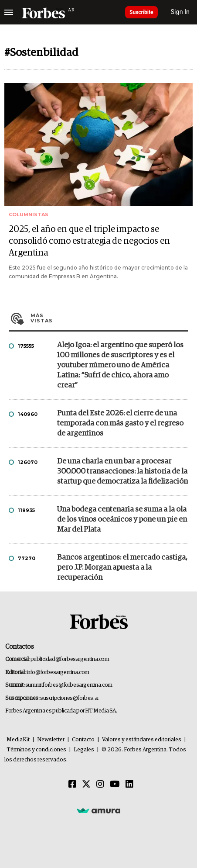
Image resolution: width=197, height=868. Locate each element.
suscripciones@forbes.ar (70, 698)
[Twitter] (86, 785)
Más (109, 318)
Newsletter (51, 740)
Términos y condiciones (36, 750)
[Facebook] (72, 785)
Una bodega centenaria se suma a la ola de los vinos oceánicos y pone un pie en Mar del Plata (122, 520)
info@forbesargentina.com (58, 673)
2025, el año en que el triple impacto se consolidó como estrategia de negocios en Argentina (89, 241)
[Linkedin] (129, 785)
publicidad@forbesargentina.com (70, 659)
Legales (84, 750)
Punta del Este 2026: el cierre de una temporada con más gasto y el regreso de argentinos (120, 424)
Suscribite (141, 12)
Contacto (83, 740)
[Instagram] (100, 785)
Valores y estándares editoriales (142, 740)
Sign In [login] (180, 12)
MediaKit (18, 740)
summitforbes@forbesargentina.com (69, 685)
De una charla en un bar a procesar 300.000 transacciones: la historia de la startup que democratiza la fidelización (122, 472)
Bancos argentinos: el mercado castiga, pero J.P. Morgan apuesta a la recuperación (122, 568)
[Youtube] (115, 785)
